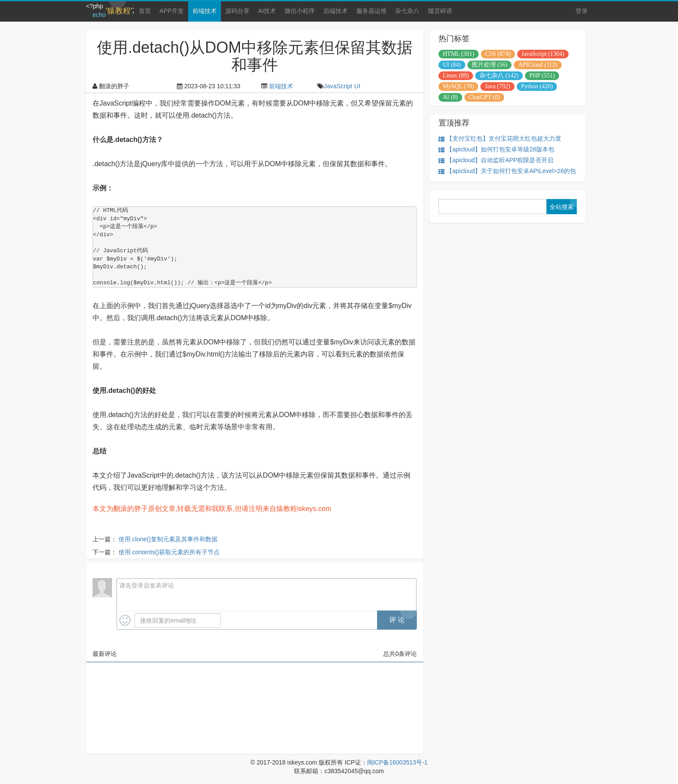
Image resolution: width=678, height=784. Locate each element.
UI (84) (452, 65)
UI (357, 86)
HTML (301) (459, 54)
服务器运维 (371, 11)
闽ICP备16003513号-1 (397, 762)
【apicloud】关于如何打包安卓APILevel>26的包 (507, 171)
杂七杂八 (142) (499, 76)
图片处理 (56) (490, 65)
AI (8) (450, 97)
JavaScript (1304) (543, 54)
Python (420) (537, 86)
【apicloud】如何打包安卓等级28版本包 (496, 149)
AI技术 (267, 11)
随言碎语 (440, 11)
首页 (145, 11)
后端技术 (336, 11)
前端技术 (205, 11)
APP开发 (172, 11)
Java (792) (497, 86)
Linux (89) (456, 76)
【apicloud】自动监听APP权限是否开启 (496, 160)
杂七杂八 (407, 11)
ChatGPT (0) (484, 97)
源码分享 (237, 11)
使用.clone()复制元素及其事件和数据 (168, 539)
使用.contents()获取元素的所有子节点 (169, 552)
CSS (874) (498, 54)
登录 (582, 11)
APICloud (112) (537, 65)
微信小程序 (300, 11)
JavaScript (338, 86)
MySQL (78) (458, 86)
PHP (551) (542, 76)
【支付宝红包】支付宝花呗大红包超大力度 (500, 139)
